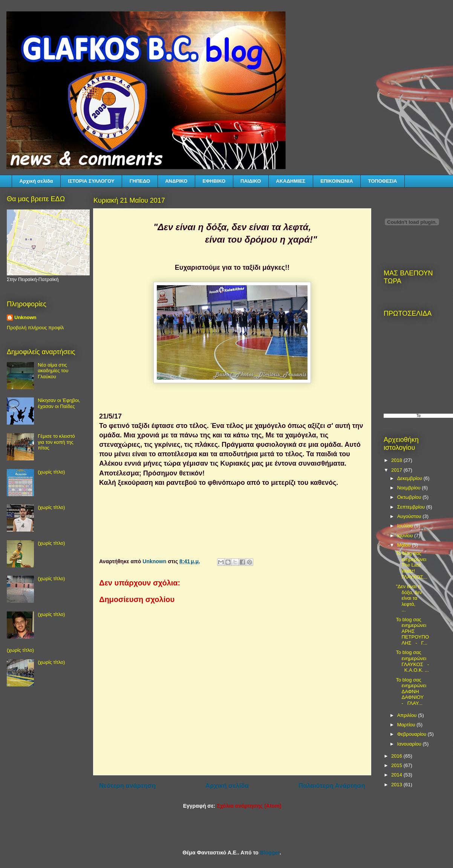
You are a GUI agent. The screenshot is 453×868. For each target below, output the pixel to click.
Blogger (270, 853)
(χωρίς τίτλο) (51, 472)
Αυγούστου (410, 516)
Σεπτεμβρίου (412, 507)
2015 (397, 765)
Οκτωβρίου (410, 497)
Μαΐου (405, 545)
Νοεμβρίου (410, 488)
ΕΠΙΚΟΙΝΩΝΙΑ (337, 181)
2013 (397, 785)
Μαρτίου (407, 725)
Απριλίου (408, 715)
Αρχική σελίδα (36, 181)
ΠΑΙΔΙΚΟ (251, 181)
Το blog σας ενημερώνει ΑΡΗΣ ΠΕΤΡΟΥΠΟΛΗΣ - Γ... (412, 631)
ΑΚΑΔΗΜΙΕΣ (291, 181)
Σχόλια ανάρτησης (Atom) (249, 806)
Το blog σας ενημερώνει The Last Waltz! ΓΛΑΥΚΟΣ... (411, 565)
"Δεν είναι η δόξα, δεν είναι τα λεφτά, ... (411, 598)
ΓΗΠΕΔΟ (140, 181)
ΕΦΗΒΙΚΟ (214, 181)
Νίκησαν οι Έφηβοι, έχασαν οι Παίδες (59, 403)
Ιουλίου (406, 526)
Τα (419, 416)
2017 (397, 470)
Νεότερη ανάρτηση (127, 786)
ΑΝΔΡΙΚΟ (176, 181)
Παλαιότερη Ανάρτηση (332, 786)
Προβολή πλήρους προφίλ (35, 328)
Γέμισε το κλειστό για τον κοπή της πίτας (56, 442)
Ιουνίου (406, 536)
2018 (397, 460)
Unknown (25, 317)
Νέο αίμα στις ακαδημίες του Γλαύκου (53, 371)
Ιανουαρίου (410, 744)
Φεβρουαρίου (412, 734)
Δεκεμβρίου (410, 478)
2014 (397, 775)
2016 (397, 756)
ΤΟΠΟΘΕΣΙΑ (383, 181)
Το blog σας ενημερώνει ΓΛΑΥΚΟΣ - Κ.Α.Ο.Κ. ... (412, 661)
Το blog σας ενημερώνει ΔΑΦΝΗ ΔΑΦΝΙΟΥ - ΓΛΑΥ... (411, 691)
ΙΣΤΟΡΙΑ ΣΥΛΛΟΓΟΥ (91, 181)
